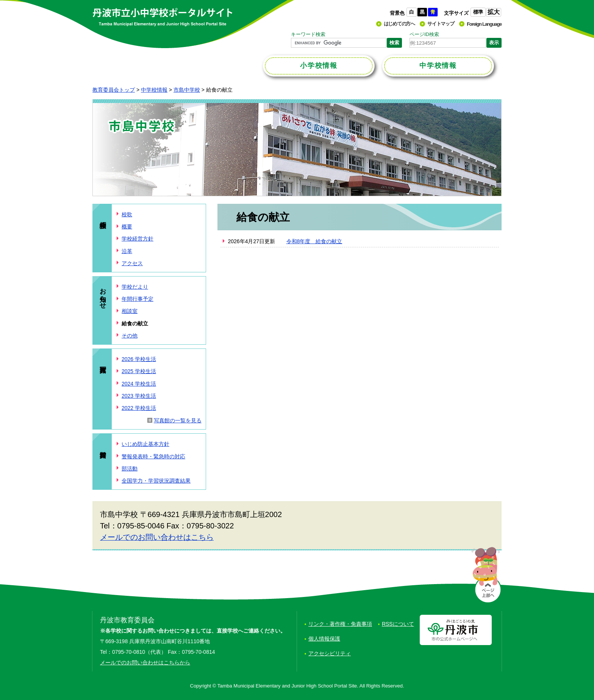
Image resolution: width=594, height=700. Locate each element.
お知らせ (103, 295)
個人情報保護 (324, 639)
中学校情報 (154, 90)
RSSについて (398, 624)
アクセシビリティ (330, 653)
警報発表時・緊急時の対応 (153, 456)
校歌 (127, 214)
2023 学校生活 (139, 396)
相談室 (130, 311)
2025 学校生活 (139, 371)
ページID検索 (424, 34)
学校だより (135, 287)
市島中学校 (187, 90)
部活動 (130, 469)
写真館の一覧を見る (178, 420)
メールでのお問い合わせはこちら (157, 537)
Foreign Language (484, 24)
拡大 (494, 12)
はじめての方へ (399, 24)
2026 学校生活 (139, 359)
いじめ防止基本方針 (145, 444)
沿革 (127, 251)
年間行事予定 (138, 299)
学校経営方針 (138, 239)
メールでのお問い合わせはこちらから (145, 662)
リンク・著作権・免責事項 (340, 624)
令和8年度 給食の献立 (314, 241)
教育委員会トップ (114, 90)
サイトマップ (441, 24)
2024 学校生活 (139, 384)
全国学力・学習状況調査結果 (156, 481)
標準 (478, 12)
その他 (130, 336)
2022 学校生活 (139, 408)
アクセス (132, 263)
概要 (127, 227)
